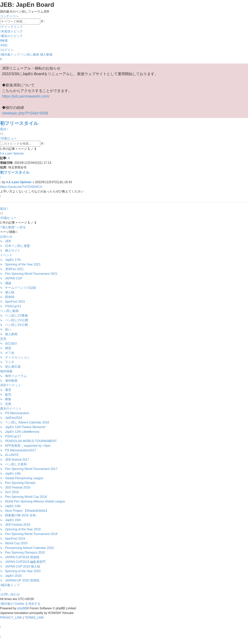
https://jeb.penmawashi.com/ (26, 96)
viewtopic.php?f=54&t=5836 (25, 113)
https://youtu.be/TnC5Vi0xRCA (21, 187)
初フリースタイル (19, 123)
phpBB (22, 608)
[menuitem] (11, 31)
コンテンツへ (9, 16)
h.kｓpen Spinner (12, 153)
